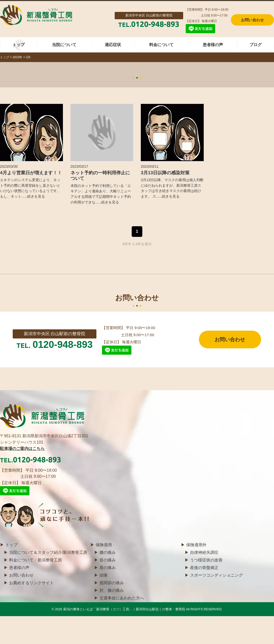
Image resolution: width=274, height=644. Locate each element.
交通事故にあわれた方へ (122, 598)
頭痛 (104, 575)
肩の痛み (108, 568)
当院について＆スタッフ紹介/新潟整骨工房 (48, 552)
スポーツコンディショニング (216, 575)
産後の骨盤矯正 (204, 568)
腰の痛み (108, 552)
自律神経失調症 (204, 552)
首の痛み (108, 560)
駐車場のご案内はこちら (22, 449)
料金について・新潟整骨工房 (36, 560)
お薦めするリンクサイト (31, 583)
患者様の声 (19, 568)
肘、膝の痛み (112, 590)
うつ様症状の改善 (206, 560)
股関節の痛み (112, 583)
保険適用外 (196, 545)
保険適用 (104, 545)
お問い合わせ (230, 339)
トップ (11, 545)
